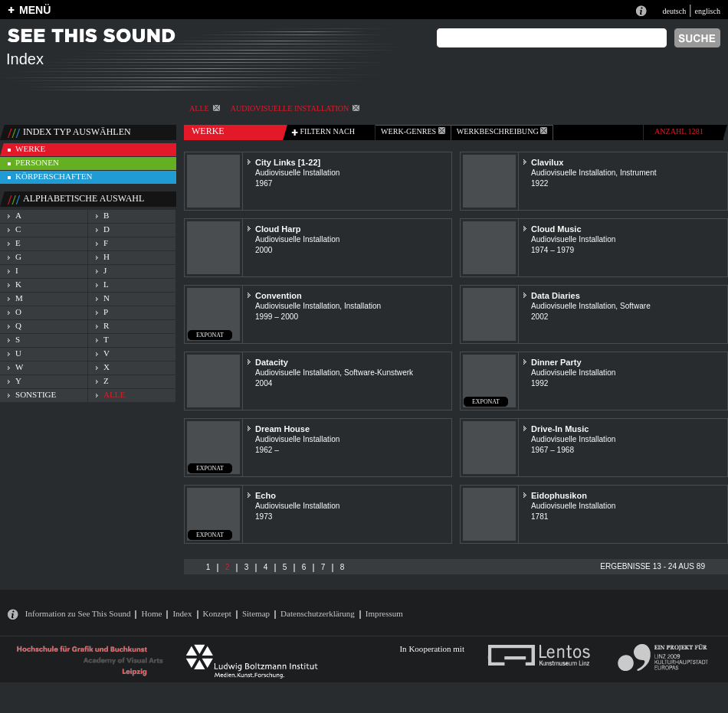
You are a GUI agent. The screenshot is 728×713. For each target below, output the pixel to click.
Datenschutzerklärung (318, 613)
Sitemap (256, 613)
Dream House (282, 429)
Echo (266, 496)
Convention (279, 296)
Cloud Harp (278, 229)
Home (151, 613)
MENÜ (35, 10)
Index (182, 613)
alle (205, 108)
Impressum (384, 613)
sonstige (36, 394)
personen (37, 162)
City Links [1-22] (288, 162)
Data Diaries (556, 296)
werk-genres (413, 131)
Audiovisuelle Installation (295, 108)
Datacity (272, 362)
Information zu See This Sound (78, 613)
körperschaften (54, 176)
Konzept (217, 613)
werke (30, 149)
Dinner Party (556, 362)
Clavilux (547, 162)
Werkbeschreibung (502, 131)
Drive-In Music (560, 429)
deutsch (674, 11)
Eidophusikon (559, 496)
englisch (707, 11)
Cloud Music (556, 229)
